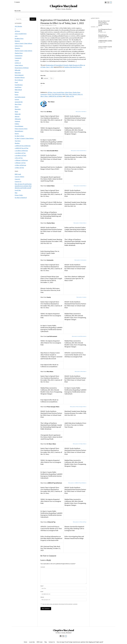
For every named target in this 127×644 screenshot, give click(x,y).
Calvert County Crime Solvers (23, 43)
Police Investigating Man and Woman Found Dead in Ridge (74, 537)
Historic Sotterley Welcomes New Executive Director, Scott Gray (50, 290)
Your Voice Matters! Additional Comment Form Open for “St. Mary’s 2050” (75, 278)
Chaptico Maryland (63, 6)
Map (46, 14)
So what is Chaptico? (21, 198)
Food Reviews (19, 85)
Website (42, 597)
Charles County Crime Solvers (23, 51)
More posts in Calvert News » (80, 186)
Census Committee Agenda (105, 47)
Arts (16, 36)
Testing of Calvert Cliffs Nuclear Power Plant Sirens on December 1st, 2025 (51, 204)
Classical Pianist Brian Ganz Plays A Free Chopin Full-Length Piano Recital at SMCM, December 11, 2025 (51, 279)
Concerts (17, 179)
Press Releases (19, 126)
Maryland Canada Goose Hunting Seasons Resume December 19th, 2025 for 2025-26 (75, 157)
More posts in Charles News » (80, 223)
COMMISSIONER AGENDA (105, 41)
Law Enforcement (20, 97)
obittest (17, 116)
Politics (17, 124)
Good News (18, 87)
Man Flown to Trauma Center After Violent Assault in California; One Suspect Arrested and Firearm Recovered (51, 356)
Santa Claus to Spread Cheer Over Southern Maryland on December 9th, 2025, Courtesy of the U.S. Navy (51, 119)
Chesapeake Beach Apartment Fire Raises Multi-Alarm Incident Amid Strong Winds (51, 179)
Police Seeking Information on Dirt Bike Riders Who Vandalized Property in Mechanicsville (51, 538)
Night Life (18, 114)
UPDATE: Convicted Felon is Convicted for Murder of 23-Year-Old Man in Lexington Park (75, 355)
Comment (43, 567)
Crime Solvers (19, 65)
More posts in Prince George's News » (78, 407)
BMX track (40, 14)
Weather (17, 143)
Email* (42, 592)
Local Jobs (33, 14)
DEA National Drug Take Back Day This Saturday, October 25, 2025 (51, 548)
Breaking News (19, 38)
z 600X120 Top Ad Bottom (23, 146)
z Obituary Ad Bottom (21, 160)
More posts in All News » (81, 112)
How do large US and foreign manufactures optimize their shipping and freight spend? (79, 14)
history (17, 92)
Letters (17, 99)
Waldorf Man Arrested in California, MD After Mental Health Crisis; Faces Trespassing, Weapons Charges (75, 131)
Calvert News (19, 46)
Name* (42, 586)
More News (18, 104)
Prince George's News (21, 129)
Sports (17, 133)
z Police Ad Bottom (20, 165)
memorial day (19, 102)
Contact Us (51, 14)
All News (17, 31)
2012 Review (18, 26)
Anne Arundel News (21, 34)
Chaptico (17, 48)
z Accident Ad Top (20, 153)
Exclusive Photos (20, 77)
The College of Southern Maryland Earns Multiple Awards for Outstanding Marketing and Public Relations (51, 215)
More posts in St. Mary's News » (80, 444)
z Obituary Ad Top (20, 163)
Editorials (18, 70)
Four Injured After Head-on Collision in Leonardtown (49, 366)
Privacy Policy (19, 195)
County (17, 60)
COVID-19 (18, 63)
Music (16, 112)
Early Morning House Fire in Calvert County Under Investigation (50, 253)
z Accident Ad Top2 (20, 155)
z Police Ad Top (19, 168)
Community (18, 58)
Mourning (18, 109)
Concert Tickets (19, 177)
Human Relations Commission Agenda (103, 36)
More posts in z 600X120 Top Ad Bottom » (77, 483)
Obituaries (18, 119)
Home (26, 14)
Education (18, 73)
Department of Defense (22, 68)
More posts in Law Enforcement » (79, 336)
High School (18, 90)
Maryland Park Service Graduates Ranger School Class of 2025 (51, 168)
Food (16, 82)
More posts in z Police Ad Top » (80, 522)
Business (17, 41)
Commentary (19, 56)
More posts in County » (82, 297)
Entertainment (19, 75)
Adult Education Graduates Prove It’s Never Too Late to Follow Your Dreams (75, 169)
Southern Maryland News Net (73, 67)
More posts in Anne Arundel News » (79, 151)
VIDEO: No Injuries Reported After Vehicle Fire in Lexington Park (51, 130)
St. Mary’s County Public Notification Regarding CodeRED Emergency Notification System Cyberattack (51, 143)
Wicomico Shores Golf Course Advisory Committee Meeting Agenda (104, 23)
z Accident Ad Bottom (21, 151)
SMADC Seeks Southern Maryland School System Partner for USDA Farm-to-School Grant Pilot (75, 119)
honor (17, 95)
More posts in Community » (81, 260)
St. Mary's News (19, 136)
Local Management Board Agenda (105, 30)
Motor (17, 107)
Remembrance (19, 131)
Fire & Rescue (19, 80)
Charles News (19, 53)
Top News (18, 141)
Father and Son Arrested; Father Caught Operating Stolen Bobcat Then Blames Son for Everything (75, 229)
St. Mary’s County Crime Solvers (24, 138)
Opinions (17, 121)
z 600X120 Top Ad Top (22, 148)
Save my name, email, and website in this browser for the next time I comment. (60, 604)
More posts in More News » (81, 371)
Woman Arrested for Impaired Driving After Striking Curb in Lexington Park (74, 528)
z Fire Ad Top (19, 158)
